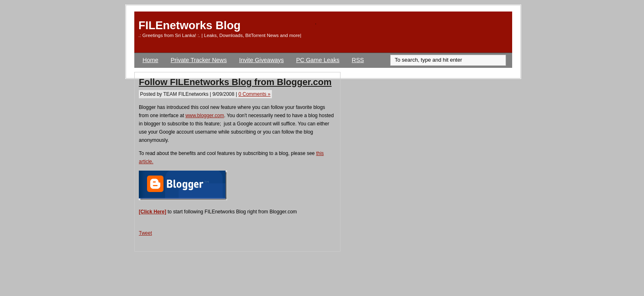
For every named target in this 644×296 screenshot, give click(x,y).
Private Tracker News (199, 60)
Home (150, 60)
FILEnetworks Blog (190, 25)
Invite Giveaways (261, 60)
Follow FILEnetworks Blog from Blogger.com (235, 82)
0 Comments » (254, 94)
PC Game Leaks (318, 60)
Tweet (145, 233)
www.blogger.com (205, 116)
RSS (358, 60)
